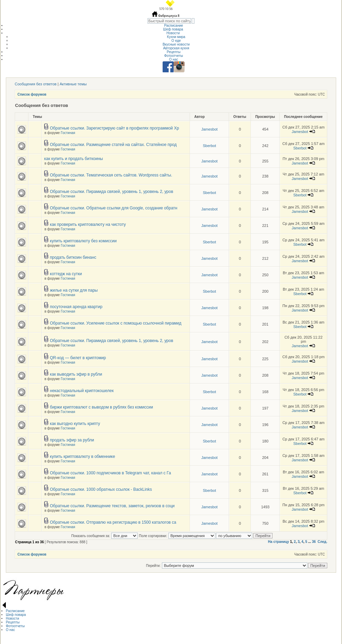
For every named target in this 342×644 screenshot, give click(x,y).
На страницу (279, 542)
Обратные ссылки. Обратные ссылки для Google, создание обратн (114, 208)
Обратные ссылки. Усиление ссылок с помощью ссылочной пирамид (116, 323)
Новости (174, 33)
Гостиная (68, 133)
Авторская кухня (176, 48)
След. (322, 542)
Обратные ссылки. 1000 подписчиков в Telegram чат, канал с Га (111, 473)
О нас (174, 59)
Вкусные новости (176, 44)
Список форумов (32, 94)
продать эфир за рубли (72, 440)
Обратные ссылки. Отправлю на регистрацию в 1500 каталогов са (113, 522)
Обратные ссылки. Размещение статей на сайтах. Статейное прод (113, 145)
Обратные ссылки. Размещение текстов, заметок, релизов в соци (112, 506)
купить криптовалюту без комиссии (83, 241)
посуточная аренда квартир (76, 307)
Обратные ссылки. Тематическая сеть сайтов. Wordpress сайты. (111, 175)
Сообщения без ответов (36, 84)
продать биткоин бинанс (73, 257)
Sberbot (209, 146)
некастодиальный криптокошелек (82, 391)
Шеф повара (173, 29)
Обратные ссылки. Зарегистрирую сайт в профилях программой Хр (115, 128)
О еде (176, 41)
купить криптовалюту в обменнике (83, 457)
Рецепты (174, 52)
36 (314, 542)
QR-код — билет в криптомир (78, 358)
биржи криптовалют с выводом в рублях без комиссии (102, 407)
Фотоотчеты (173, 56)
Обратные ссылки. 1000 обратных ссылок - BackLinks (101, 489)
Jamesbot (210, 129)
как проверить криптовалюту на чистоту (88, 224)
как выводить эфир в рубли (76, 374)
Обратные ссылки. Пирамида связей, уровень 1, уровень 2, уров (112, 192)
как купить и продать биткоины (74, 159)
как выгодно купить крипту (75, 424)
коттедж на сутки (66, 274)
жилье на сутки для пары (74, 290)
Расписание (173, 26)
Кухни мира (176, 37)
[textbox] (169, 21)
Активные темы (73, 84)
